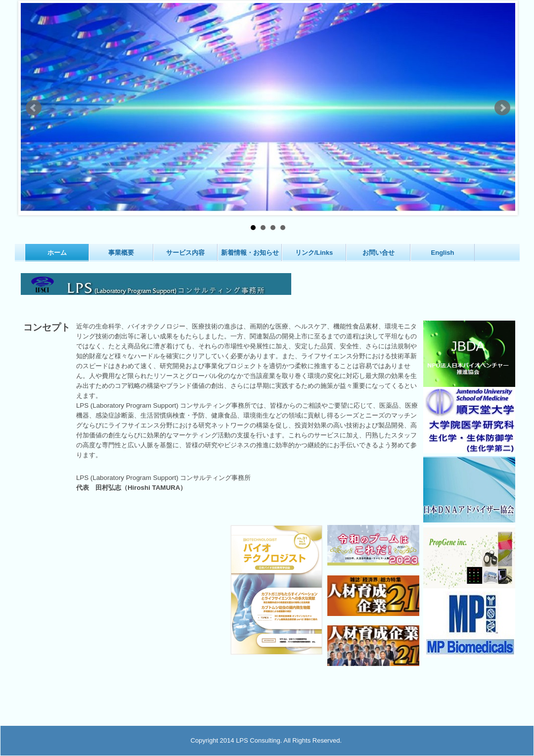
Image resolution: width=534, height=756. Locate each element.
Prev (34, 108)
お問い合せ (378, 253)
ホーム (57, 253)
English (443, 253)
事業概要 (121, 253)
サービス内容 (185, 253)
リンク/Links (314, 253)
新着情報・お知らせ (250, 253)
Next (502, 108)
